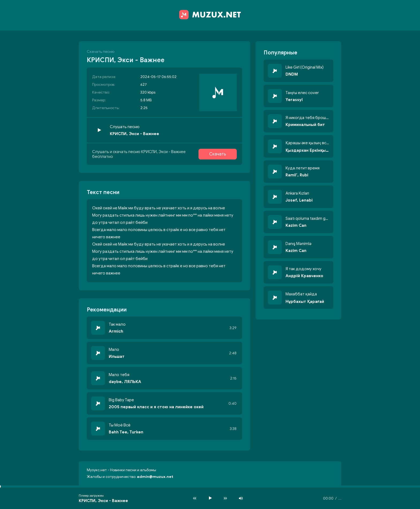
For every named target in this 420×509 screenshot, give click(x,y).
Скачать (218, 154)
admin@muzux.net (155, 477)
